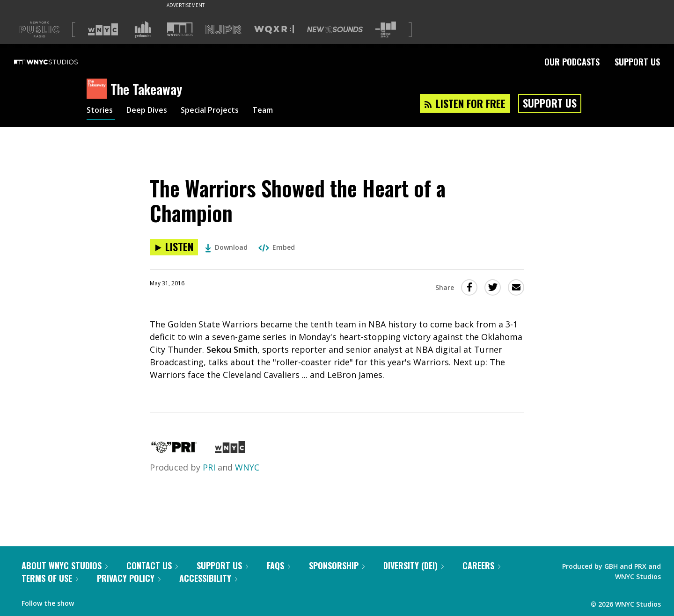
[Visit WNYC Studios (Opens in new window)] (180, 29)
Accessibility (208, 578)
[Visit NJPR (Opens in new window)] (223, 30)
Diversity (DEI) (414, 565)
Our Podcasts (572, 62)
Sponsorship (337, 565)
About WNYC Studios (65, 565)
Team (279, 111)
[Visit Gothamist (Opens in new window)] (143, 29)
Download (226, 247)
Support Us (637, 62)
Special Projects (221, 111)
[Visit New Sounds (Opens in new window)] (335, 29)
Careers (481, 565)
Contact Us (152, 565)
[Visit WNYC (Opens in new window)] (103, 29)
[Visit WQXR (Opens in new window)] (274, 30)
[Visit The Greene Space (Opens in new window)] (386, 30)
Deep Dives (152, 111)
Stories (101, 111)
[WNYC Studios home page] (58, 62)
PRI (209, 467)
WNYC (247, 467)
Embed (277, 247)
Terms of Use (50, 578)
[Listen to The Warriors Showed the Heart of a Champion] (174, 247)
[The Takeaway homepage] (99, 89)
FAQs (278, 565)
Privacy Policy (129, 578)
